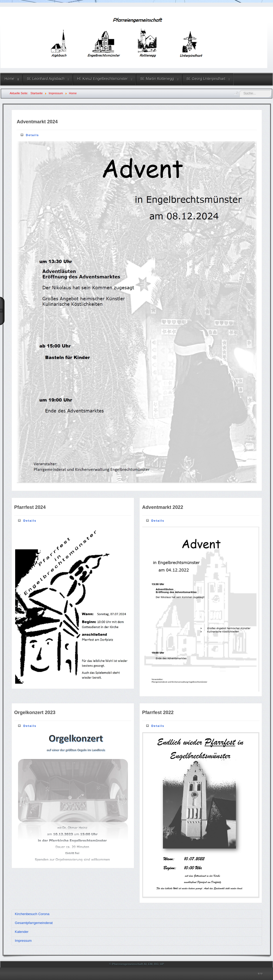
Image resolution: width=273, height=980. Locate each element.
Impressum (23, 941)
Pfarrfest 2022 (158, 712)
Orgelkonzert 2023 (35, 712)
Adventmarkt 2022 (163, 507)
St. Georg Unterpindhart (206, 79)
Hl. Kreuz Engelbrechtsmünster (102, 79)
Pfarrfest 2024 (30, 507)
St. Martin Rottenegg (157, 79)
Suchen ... (240, 90)
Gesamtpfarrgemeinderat (34, 923)
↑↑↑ (260, 974)
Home (9, 79)
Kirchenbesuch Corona (32, 914)
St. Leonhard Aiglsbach (45, 79)
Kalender (22, 932)
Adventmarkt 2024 (37, 122)
